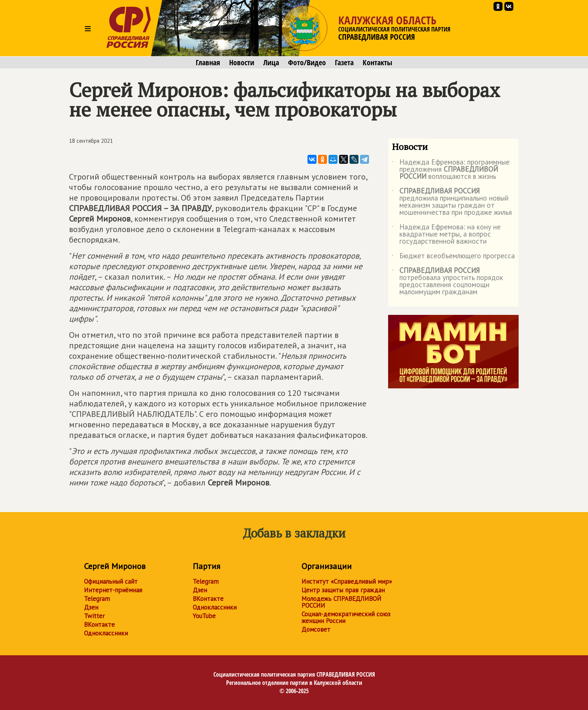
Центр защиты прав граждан (343, 590)
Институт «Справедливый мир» (347, 581)
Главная (208, 63)
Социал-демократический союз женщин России (346, 617)
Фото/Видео (307, 63)
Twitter (94, 616)
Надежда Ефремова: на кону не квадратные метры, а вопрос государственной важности (446, 234)
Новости (242, 63)
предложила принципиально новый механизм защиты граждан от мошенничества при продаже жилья (452, 202)
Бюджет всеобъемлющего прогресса (453, 257)
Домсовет (316, 629)
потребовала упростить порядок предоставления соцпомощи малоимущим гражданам (448, 282)
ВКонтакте (99, 625)
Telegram (97, 599)
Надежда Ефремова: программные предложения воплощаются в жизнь (451, 170)
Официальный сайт (111, 581)
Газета (344, 63)
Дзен (91, 607)
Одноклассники (106, 633)
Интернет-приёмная (113, 590)
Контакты (377, 63)
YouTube (204, 616)
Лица (271, 63)
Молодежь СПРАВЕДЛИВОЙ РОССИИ (341, 602)
